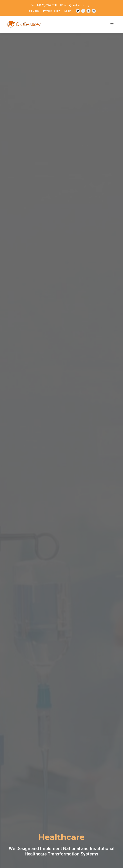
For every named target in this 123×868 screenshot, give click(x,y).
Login (68, 11)
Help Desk (33, 11)
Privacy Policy (51, 11)
